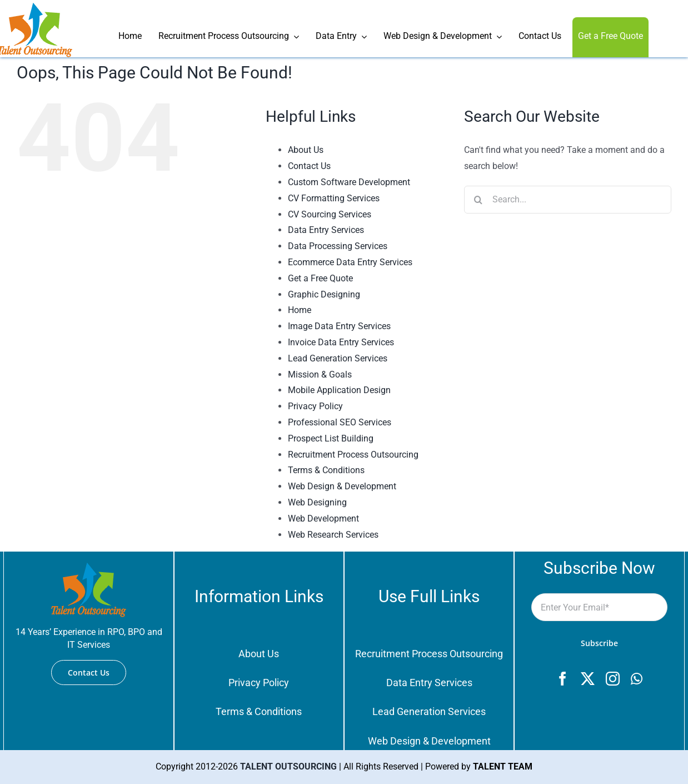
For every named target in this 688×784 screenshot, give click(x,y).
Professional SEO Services (340, 422)
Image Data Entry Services (339, 326)
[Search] (478, 200)
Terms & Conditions (326, 470)
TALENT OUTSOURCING (288, 766)
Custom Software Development (349, 182)
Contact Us (309, 166)
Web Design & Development (342, 486)
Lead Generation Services (338, 358)
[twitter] (588, 679)
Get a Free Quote (320, 278)
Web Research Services (333, 535)
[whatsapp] (637, 679)
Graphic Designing (324, 294)
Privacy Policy (315, 406)
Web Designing (317, 502)
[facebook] (563, 679)
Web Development (323, 518)
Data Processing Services (338, 246)
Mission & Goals (320, 374)
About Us (306, 150)
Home (300, 310)
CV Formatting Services (334, 198)
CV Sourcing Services (330, 214)
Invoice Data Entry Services (341, 342)
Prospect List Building (331, 438)
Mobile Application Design (339, 390)
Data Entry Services (326, 230)
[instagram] (613, 679)
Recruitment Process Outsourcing (353, 455)
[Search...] (568, 200)
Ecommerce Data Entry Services (350, 262)
